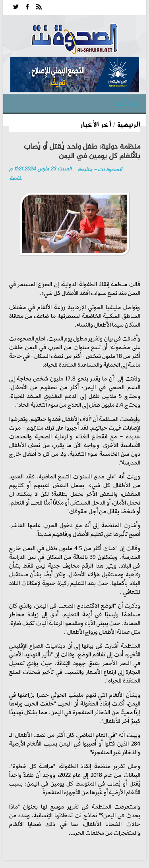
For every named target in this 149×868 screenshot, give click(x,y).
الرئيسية (129, 124)
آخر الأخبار (96, 124)
